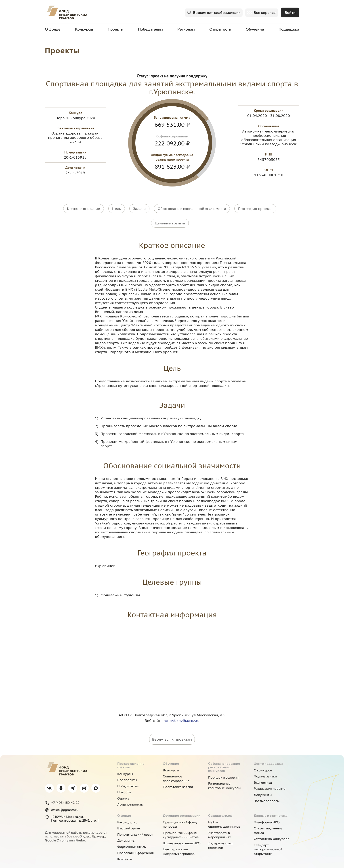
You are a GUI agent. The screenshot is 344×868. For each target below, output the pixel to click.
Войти (290, 12)
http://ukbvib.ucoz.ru (181, 713)
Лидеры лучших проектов (220, 838)
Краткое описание (84, 208)
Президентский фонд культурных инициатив (181, 828)
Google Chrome (57, 833)
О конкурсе (263, 763)
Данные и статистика (271, 808)
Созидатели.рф (220, 808)
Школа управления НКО (182, 836)
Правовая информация (135, 846)
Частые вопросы (267, 794)
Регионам (186, 29)
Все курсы (171, 763)
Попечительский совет (135, 827)
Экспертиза (263, 775)
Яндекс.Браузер (93, 829)
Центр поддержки (268, 756)
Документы (263, 788)
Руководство (127, 815)
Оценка (123, 791)
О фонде (53, 29)
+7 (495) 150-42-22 (62, 796)
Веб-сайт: (154, 713)
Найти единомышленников (224, 817)
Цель (117, 208)
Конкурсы (84, 29)
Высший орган (129, 821)
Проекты (116, 29)
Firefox (81, 833)
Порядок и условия (223, 770)
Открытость (220, 29)
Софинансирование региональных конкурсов (224, 760)
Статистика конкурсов (272, 832)
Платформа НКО (267, 815)
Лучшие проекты (130, 798)
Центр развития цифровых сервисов (179, 845)
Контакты (125, 852)
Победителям (150, 29)
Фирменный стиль (131, 840)
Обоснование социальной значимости (192, 208)
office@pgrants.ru (62, 803)
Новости (124, 785)
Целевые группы (170, 219)
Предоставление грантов (131, 758)
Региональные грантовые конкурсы (224, 779)
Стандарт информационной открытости (268, 842)
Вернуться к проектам (172, 732)
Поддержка (289, 29)
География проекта (255, 208)
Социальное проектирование (176, 772)
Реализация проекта (270, 782)
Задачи (139, 208)
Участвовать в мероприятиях (219, 828)
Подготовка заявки (178, 780)
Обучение (255, 29)
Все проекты (127, 773)
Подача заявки (265, 769)
